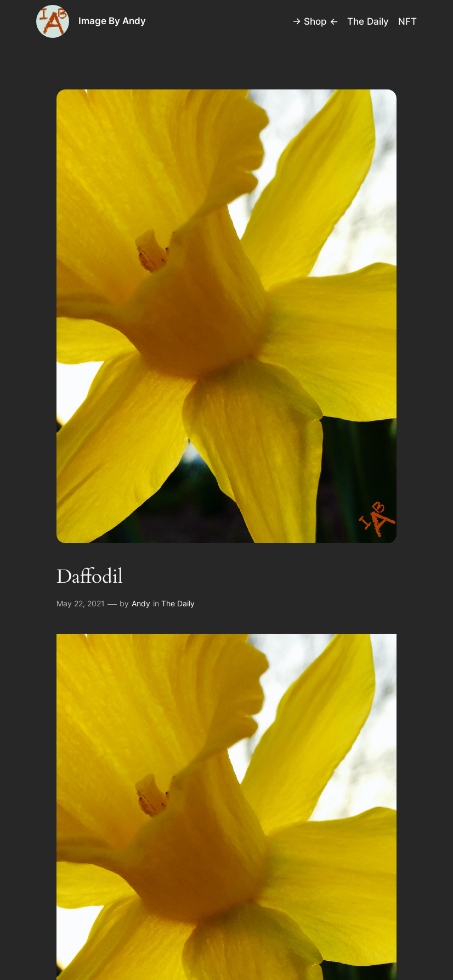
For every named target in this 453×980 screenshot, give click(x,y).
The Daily (178, 603)
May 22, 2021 (81, 603)
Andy (141, 603)
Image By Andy (112, 21)
